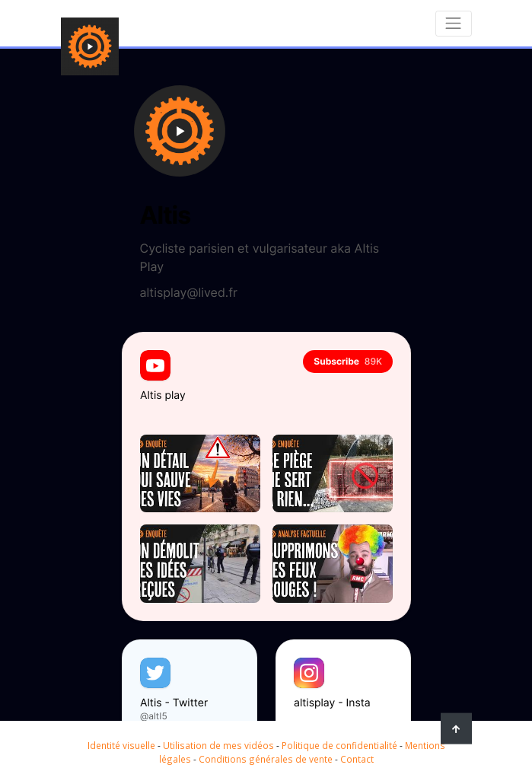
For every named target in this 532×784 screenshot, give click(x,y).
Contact (357, 759)
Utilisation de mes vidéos (218, 745)
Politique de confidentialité (339, 745)
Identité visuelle (121, 745)
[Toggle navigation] (454, 24)
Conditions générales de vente (266, 759)
